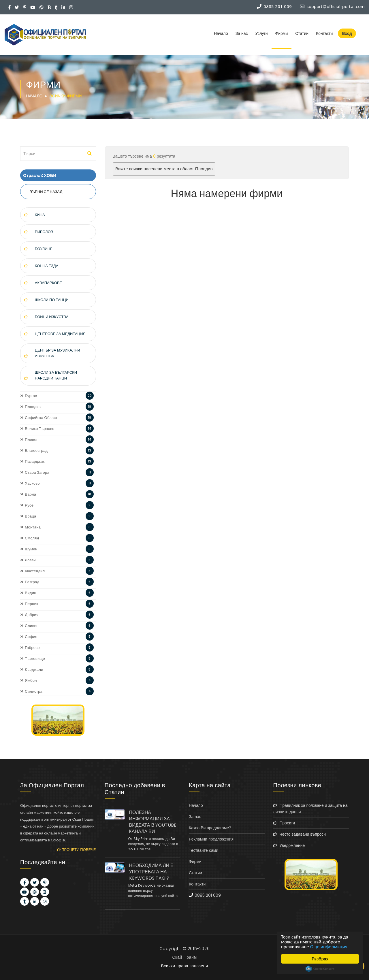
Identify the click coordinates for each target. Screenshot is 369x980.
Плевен (29, 440)
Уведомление (289, 845)
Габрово (30, 648)
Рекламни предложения (211, 839)
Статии (302, 33)
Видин (28, 593)
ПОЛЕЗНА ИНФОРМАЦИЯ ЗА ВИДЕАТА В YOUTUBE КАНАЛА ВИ (153, 822)
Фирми (282, 33)
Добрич (29, 615)
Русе (27, 505)
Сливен (29, 626)
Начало (221, 33)
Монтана (30, 527)
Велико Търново (37, 429)
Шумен (29, 549)
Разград (30, 582)
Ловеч (28, 560)
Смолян (30, 538)
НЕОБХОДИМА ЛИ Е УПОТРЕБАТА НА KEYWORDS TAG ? (151, 872)
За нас (242, 33)
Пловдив (30, 407)
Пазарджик (32, 461)
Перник (29, 604)
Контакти (324, 33)
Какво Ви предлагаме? (210, 828)
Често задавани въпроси (300, 834)
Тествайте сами (204, 850)
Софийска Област (39, 418)
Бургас (29, 396)
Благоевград (34, 451)
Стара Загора (35, 472)
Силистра (31, 691)
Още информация (329, 947)
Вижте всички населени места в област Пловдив (164, 169)
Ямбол (29, 680)
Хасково (30, 483)
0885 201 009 (208, 895)
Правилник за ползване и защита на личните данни (310, 809)
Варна (28, 494)
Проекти (284, 823)
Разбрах (320, 959)
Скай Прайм (184, 957)
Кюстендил (33, 571)
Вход (347, 33)
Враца (28, 516)
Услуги (261, 33)
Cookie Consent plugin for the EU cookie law (320, 969)
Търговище (33, 659)
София (29, 637)
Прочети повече (76, 850)
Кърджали (32, 670)
